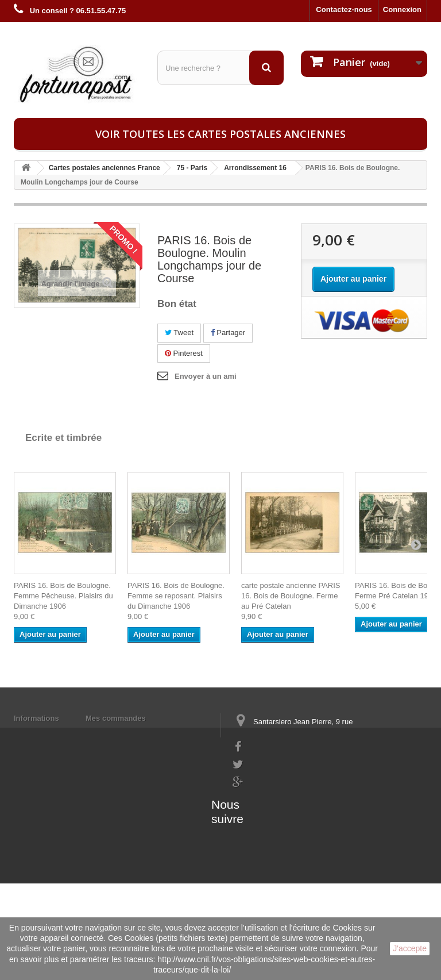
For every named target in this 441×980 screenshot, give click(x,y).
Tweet (179, 333)
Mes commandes (116, 718)
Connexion (402, 9)
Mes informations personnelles (140, 733)
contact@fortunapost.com (277, 816)
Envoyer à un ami (206, 376)
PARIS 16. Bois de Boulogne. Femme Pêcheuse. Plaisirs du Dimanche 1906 (63, 596)
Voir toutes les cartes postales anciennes (220, 134)
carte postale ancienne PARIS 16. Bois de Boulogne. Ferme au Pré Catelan (291, 596)
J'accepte (410, 948)
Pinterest (184, 353)
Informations (36, 718)
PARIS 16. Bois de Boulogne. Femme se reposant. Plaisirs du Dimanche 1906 (176, 596)
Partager (228, 333)
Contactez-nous (344, 9)
